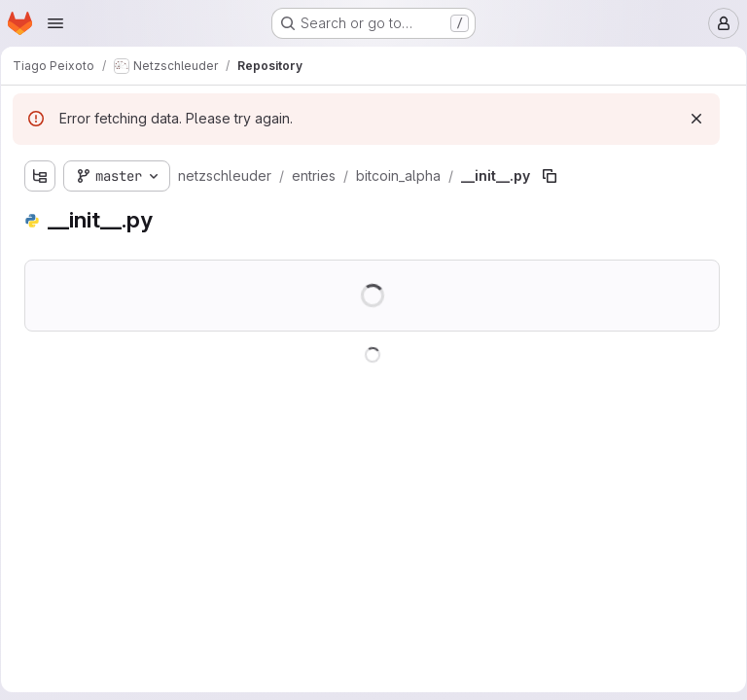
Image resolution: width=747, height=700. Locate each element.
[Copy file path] (556, 176)
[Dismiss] (690, 119)
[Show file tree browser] (47, 176)
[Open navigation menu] (55, 23)
